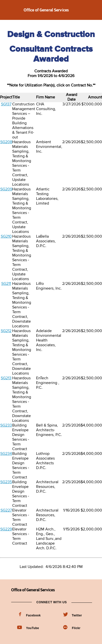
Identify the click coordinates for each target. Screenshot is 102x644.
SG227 (6, 511)
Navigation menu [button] (8, 10)
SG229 (6, 529)
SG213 (6, 378)
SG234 (6, 454)
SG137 (6, 104)
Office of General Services (46, 10)
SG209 (6, 189)
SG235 (6, 482)
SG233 (6, 426)
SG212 (6, 331)
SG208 (6, 142)
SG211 (6, 284)
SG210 (6, 237)
